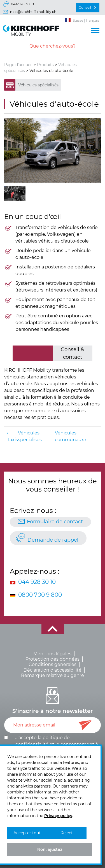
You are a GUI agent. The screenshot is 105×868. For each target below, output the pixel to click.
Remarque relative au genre (53, 675)
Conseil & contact (72, 353)
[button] (95, 30)
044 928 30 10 (22, 4)
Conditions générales (53, 664)
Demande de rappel (53, 540)
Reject (67, 833)
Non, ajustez (50, 849)
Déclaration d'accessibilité (53, 670)
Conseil (85, 7)
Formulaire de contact (55, 522)
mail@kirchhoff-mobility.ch (33, 12)
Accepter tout (27, 833)
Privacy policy (58, 816)
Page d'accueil (18, 65)
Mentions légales (52, 654)
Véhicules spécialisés (38, 85)
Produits (45, 65)
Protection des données (53, 659)
